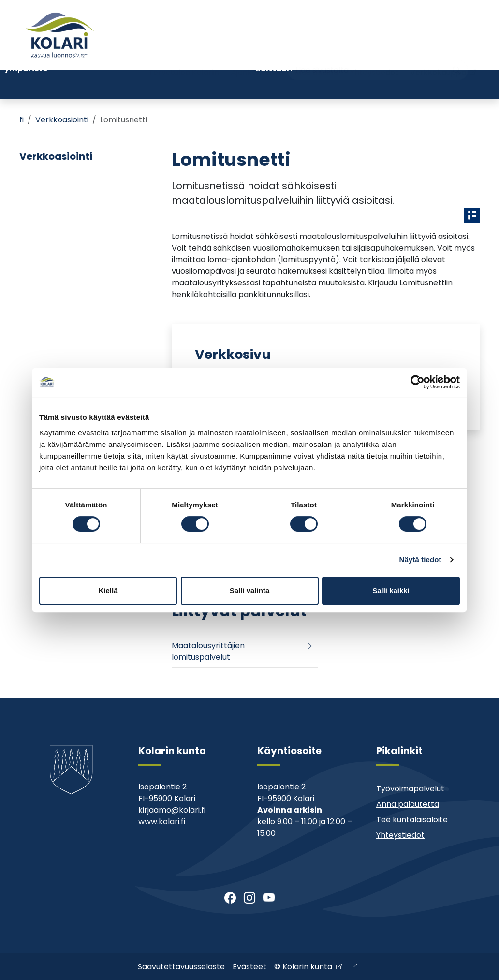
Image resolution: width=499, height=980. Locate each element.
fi (22, 120)
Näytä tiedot (420, 559)
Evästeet (249, 967)
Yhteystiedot (374, 52)
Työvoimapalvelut (410, 789)
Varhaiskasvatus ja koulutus (111, 84)
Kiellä (108, 590)
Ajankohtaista (257, 52)
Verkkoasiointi (62, 120)
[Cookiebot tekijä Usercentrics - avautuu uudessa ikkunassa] (418, 382)
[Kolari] (60, 35)
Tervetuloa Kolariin (184, 52)
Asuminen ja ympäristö (26, 84)
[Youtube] (269, 898)
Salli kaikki (391, 590)
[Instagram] (249, 898)
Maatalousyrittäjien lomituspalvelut (208, 651)
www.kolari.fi (162, 822)
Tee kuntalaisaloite (412, 820)
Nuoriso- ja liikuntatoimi (201, 84)
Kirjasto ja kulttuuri (274, 84)
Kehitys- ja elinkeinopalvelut (447, 84)
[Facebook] (230, 898)
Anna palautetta (408, 804)
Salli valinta (250, 590)
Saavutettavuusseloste (181, 967)
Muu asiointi (317, 52)
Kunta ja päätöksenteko (352, 84)
